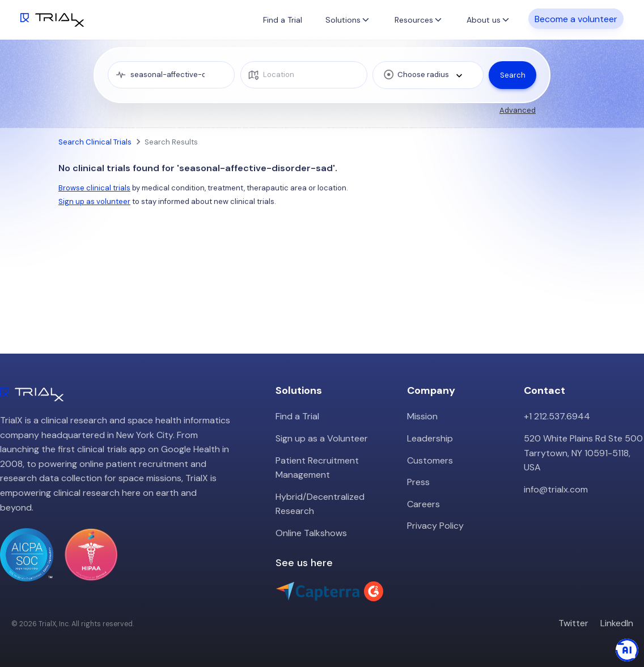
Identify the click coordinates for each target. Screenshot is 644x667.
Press (418, 482)
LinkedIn (617, 623)
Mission (422, 416)
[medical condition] (171, 75)
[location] (303, 75)
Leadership (430, 438)
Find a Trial (283, 20)
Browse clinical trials (94, 188)
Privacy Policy (435, 526)
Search (513, 75)
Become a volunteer (576, 19)
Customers (430, 460)
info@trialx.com (556, 489)
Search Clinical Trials (95, 142)
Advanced (518, 110)
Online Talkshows (311, 533)
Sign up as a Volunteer (322, 438)
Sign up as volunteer (94, 201)
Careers (423, 504)
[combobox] (428, 75)
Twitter (573, 623)
